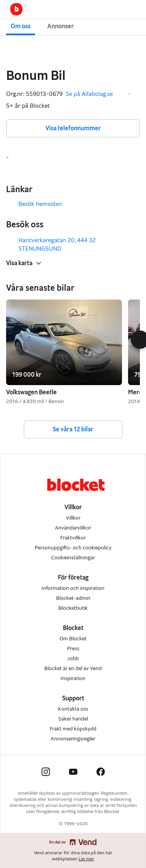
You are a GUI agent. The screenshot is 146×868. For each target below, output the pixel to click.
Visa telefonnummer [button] (73, 128)
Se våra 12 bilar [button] (73, 429)
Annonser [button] (61, 26)
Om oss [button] (21, 26)
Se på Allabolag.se (95, 94)
